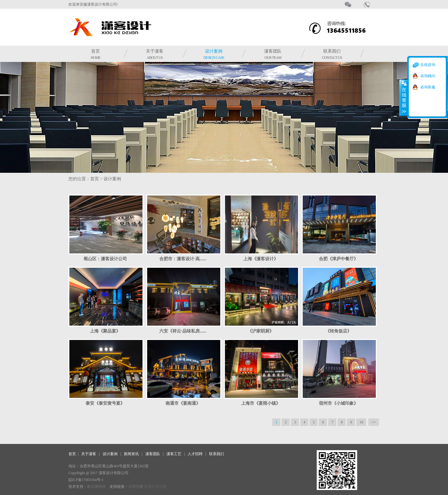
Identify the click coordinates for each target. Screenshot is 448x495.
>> (374, 422)
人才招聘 (195, 454)
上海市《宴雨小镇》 (261, 403)
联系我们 (332, 54)
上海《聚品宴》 (105, 331)
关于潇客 (155, 54)
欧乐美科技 (96, 487)
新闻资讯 (131, 454)
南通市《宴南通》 (183, 403)
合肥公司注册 (155, 487)
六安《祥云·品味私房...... (183, 331)
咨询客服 (428, 87)
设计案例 (214, 54)
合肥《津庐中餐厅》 (338, 259)
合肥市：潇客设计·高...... (183, 259)
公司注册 (136, 487)
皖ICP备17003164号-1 (86, 480)
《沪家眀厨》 (261, 331)
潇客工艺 (174, 454)
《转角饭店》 (338, 331)
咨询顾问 (428, 76)
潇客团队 (273, 54)
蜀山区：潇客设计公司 (105, 259)
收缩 (404, 97)
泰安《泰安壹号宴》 (105, 403)
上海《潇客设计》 (261, 259)
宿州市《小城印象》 (338, 403)
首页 (95, 54)
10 (361, 422)
